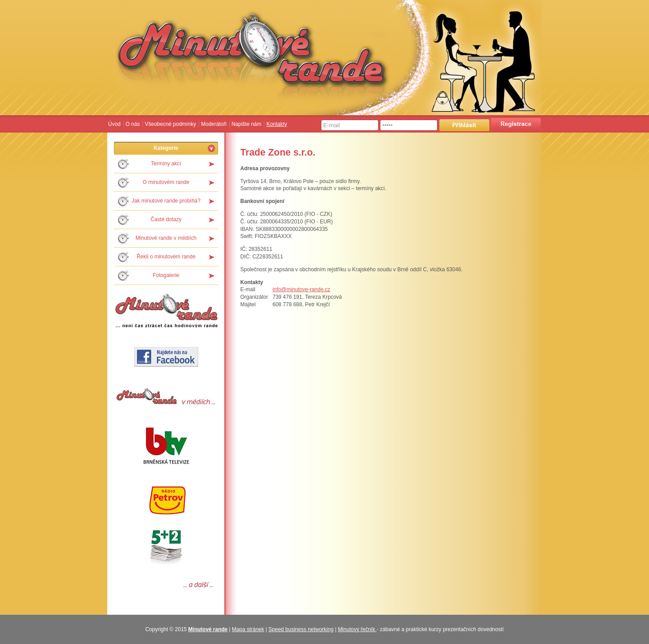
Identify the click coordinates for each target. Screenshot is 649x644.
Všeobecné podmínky (170, 124)
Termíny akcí (166, 164)
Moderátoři (213, 124)
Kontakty (277, 124)
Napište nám (246, 124)
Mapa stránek (248, 629)
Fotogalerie (166, 275)
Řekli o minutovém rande (166, 257)
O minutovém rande (166, 182)
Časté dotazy (166, 219)
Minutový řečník (357, 629)
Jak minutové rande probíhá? (166, 201)
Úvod (114, 124)
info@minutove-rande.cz (301, 289)
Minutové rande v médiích (166, 238)
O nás (133, 124)
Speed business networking (301, 629)
